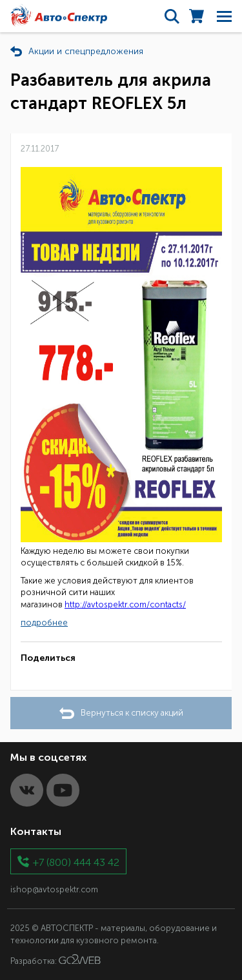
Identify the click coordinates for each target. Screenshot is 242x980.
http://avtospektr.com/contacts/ (125, 604)
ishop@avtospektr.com (54, 889)
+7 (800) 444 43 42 (76, 862)
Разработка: (55, 960)
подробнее (44, 622)
